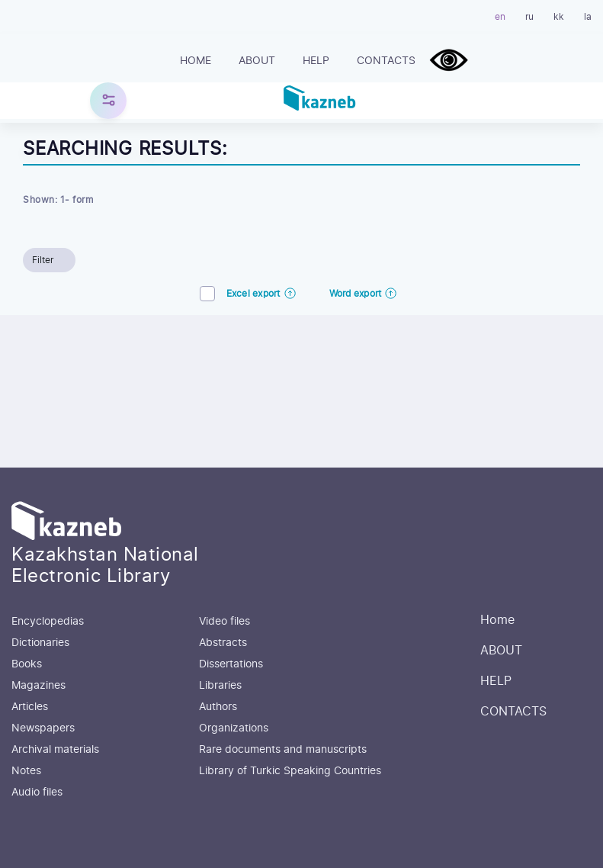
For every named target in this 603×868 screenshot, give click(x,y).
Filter (43, 260)
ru (529, 17)
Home (196, 61)
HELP (316, 61)
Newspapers (43, 728)
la (588, 17)
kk (559, 17)
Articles (30, 707)
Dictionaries (40, 643)
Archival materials (55, 750)
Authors (218, 707)
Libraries (220, 686)
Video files (225, 622)
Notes (26, 771)
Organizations (234, 728)
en (500, 17)
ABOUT (257, 61)
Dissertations (231, 664)
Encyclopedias (48, 622)
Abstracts (223, 643)
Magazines (38, 686)
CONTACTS (386, 61)
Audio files (37, 792)
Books (27, 664)
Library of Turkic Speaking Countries (290, 771)
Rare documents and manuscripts (283, 750)
